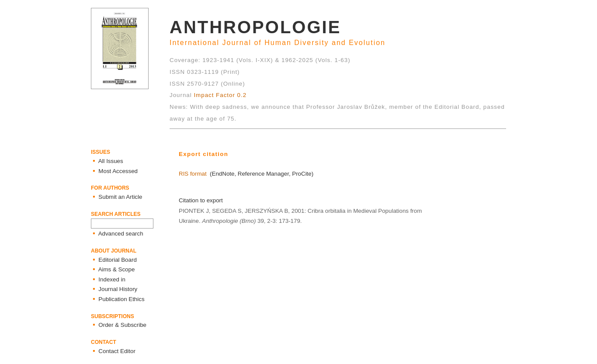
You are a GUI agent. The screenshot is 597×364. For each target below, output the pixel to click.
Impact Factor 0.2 (220, 95)
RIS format (193, 174)
